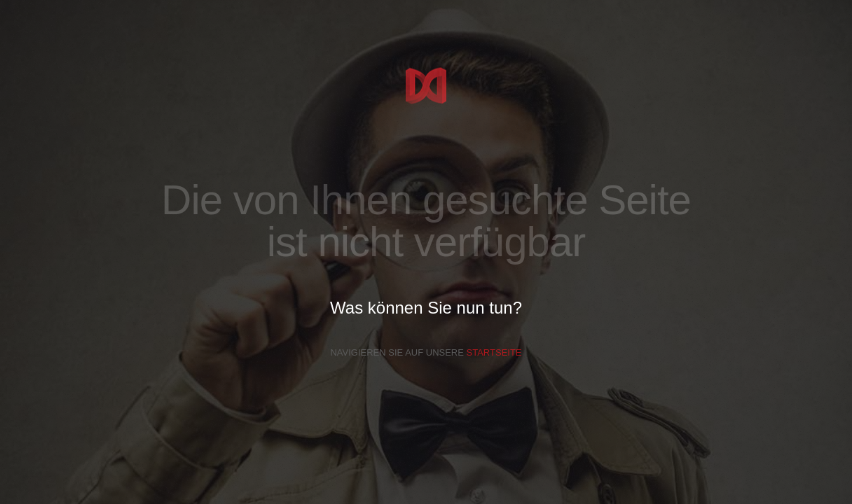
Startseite (494, 352)
